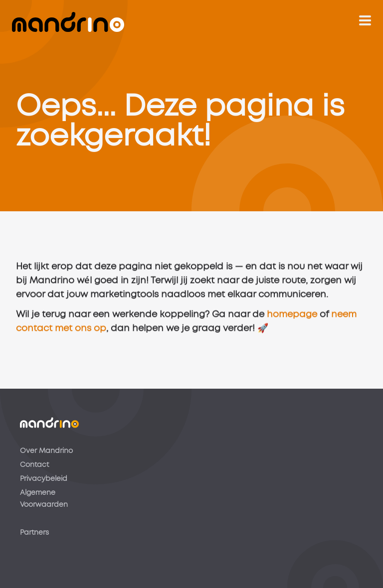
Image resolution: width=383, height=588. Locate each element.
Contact (34, 465)
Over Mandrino (46, 451)
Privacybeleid (44, 479)
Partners (34, 533)
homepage (292, 316)
